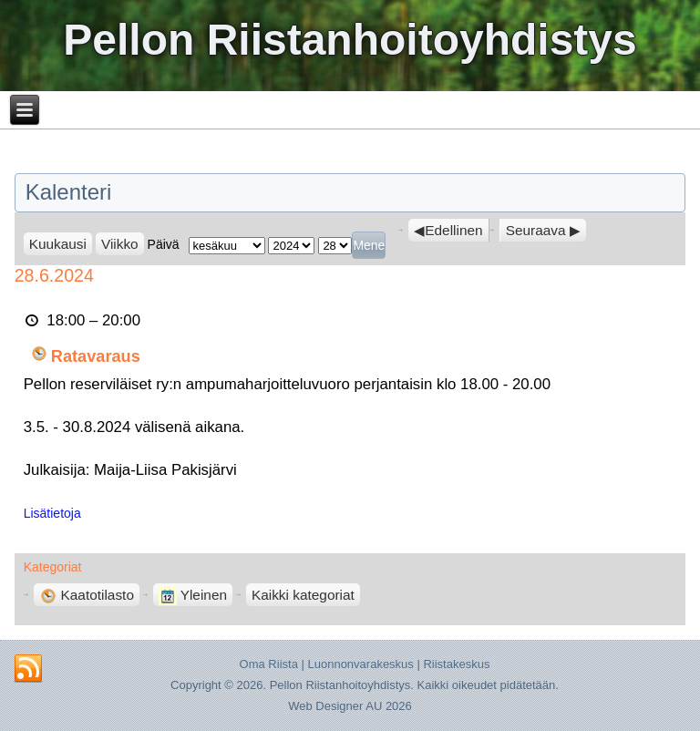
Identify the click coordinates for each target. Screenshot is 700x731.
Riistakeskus (456, 664)
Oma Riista (269, 664)
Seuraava (536, 230)
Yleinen (193, 595)
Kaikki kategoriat (303, 595)
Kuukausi (58, 244)
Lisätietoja (52, 513)
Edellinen (453, 230)
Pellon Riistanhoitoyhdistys (350, 40)
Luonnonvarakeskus (360, 664)
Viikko (120, 244)
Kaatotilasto (87, 595)
